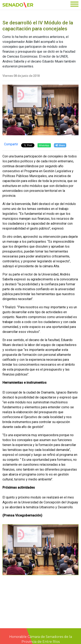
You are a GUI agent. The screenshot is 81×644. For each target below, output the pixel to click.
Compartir (11, 144)
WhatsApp (44, 145)
